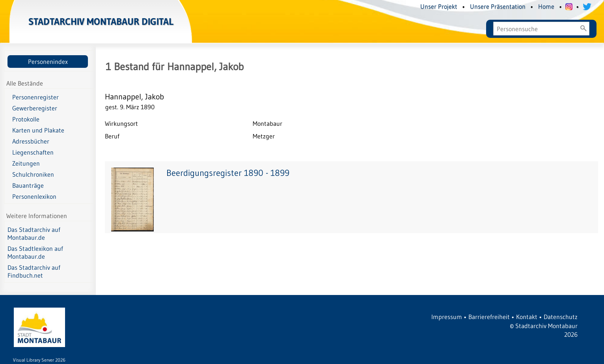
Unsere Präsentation (498, 6)
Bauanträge (28, 185)
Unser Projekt (439, 6)
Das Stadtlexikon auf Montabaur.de (35, 252)
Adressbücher (31, 141)
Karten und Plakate (38, 130)
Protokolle (26, 119)
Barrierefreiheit (489, 317)
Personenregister (35, 97)
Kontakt (527, 317)
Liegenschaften (33, 152)
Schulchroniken (33, 174)
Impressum (447, 317)
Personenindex (48, 62)
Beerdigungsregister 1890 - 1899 (228, 173)
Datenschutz (561, 317)
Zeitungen (26, 163)
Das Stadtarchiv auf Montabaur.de (34, 233)
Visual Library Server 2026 (39, 360)
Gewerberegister (35, 108)
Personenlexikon (34, 196)
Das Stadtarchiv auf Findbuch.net (34, 271)
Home (546, 6)
